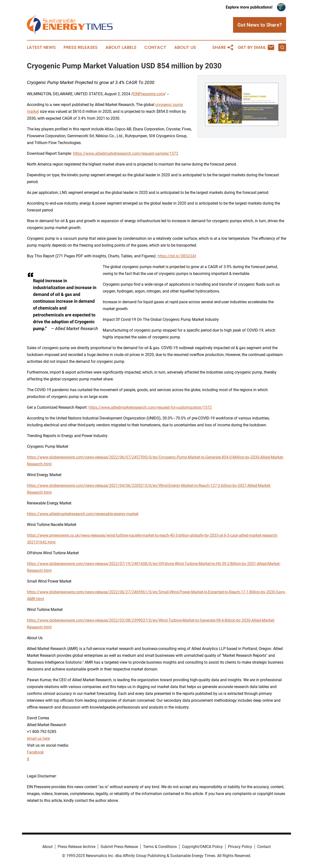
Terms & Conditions (160, 847)
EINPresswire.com (149, 94)
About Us (185, 47)
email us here (38, 738)
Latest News (41, 47)
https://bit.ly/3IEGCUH (177, 256)
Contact (155, 47)
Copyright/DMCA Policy (202, 847)
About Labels (121, 47)
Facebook (35, 752)
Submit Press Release (119, 847)
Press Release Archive (77, 847)
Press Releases (81, 47)
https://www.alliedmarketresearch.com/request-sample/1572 (126, 153)
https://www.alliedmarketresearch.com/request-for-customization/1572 (150, 407)
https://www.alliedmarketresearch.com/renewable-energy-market (83, 514)
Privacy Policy (240, 847)
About (47, 847)
